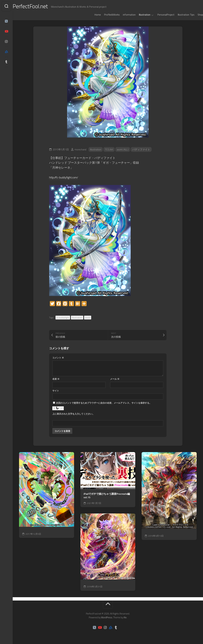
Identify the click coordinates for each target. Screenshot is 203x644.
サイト (56, 391)
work (88, 317)
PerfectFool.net (37, 6)
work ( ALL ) (123, 149)
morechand (80, 149)
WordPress (107, 617)
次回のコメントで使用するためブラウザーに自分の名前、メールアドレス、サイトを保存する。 (104, 403)
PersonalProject (160, 15)
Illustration (138, 15)
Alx (125, 617)
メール (115, 379)
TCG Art (109, 149)
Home (91, 15)
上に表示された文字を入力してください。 (73, 414)
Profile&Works (106, 15)
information (123, 15)
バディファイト (142, 149)
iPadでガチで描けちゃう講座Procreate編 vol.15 (107, 496)
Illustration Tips (180, 15)
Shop (194, 15)
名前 (56, 379)
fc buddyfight (63, 317)
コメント (58, 358)
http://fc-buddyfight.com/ (65, 177)
